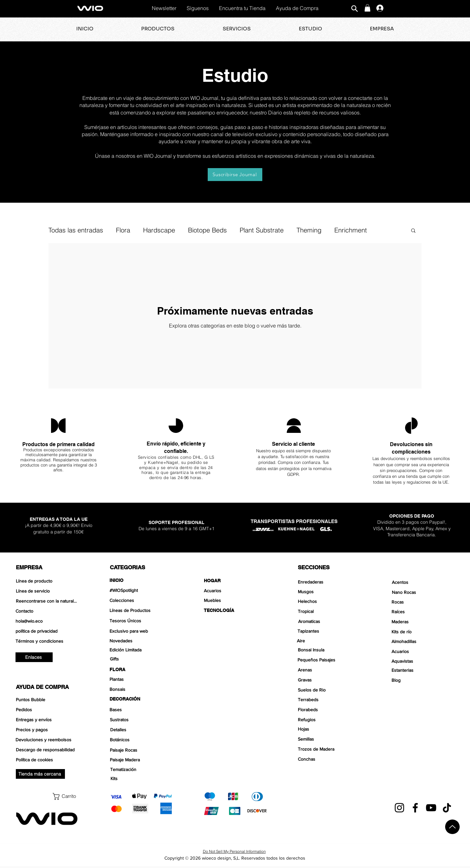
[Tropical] (329, 611)
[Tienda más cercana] (40, 774)
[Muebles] (235, 600)
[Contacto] (47, 611)
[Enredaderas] (329, 582)
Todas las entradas (76, 230)
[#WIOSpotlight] (141, 590)
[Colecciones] (141, 600)
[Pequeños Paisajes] (329, 660)
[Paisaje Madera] (141, 760)
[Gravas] (329, 680)
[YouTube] (431, 808)
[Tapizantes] (329, 631)
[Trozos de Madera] (329, 749)
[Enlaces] (34, 657)
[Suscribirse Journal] (235, 175)
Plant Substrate (262, 230)
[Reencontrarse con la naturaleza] (47, 601)
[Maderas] (423, 622)
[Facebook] (415, 808)
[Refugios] (329, 720)
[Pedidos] (47, 710)
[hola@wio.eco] (47, 621)
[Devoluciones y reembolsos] (47, 740)
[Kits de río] (423, 632)
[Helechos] (329, 601)
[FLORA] (141, 670)
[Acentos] (423, 582)
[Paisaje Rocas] (141, 750)
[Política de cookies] (47, 760)
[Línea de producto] (47, 581)
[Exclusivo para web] (141, 631)
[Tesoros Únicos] (141, 621)
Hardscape (159, 230)
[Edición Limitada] (141, 650)
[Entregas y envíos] (47, 720)
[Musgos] (329, 592)
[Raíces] (423, 612)
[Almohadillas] (423, 641)
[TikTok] (447, 808)
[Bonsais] (141, 689)
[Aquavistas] (423, 661)
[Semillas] (329, 739)
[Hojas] (329, 729)
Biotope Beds (207, 230)
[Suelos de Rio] (329, 690)
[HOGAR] (235, 581)
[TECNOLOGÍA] (235, 610)
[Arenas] (329, 670)
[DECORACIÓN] (141, 699)
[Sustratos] (141, 720)
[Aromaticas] (329, 621)
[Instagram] (399, 808)
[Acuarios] (235, 591)
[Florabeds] (329, 710)
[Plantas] (141, 679)
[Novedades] (141, 641)
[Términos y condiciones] (47, 641)
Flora (123, 230)
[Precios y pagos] (47, 730)
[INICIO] (141, 580)
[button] (367, 8)
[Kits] (142, 778)
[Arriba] (452, 827)
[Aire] (328, 641)
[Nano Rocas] (423, 592)
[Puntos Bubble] (47, 700)
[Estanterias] (423, 670)
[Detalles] (142, 730)
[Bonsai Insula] (329, 650)
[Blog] (422, 680)
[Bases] (141, 710)
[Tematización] (142, 769)
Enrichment (351, 230)
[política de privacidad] (47, 631)
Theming (309, 230)
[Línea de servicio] (47, 591)
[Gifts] (141, 659)
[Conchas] (329, 759)
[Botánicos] (141, 740)
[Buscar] (355, 9)
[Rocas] (423, 602)
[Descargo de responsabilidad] (47, 750)
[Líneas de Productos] (141, 610)
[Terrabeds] (329, 700)
